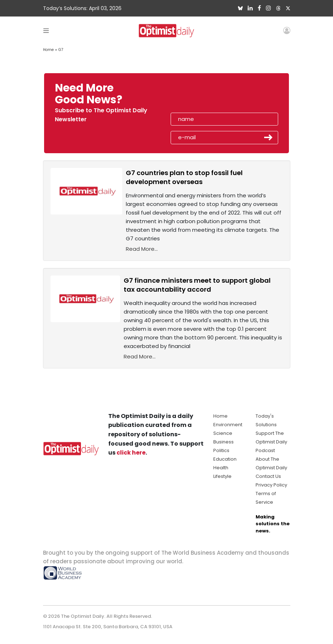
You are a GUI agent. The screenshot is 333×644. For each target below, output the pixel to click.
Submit (268, 137)
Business (223, 442)
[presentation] (212, 96)
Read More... (142, 249)
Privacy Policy (271, 485)
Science (223, 433)
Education (225, 459)
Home (48, 50)
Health (221, 468)
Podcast (265, 450)
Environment (228, 425)
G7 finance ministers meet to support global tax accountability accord (197, 285)
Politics (221, 450)
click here (131, 453)
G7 (61, 50)
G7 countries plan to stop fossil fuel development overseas (184, 177)
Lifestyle (222, 476)
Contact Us (268, 476)
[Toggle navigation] (46, 30)
